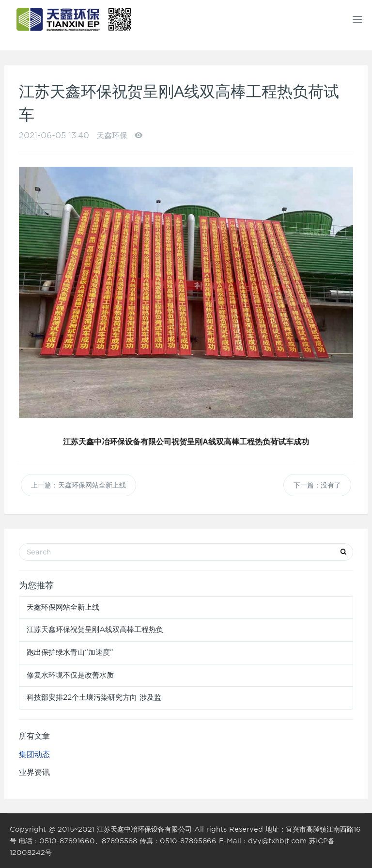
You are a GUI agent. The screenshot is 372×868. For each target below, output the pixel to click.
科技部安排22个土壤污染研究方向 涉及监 (94, 697)
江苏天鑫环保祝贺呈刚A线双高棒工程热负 (95, 630)
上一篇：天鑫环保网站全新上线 (78, 485)
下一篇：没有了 (317, 485)
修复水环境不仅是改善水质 (70, 675)
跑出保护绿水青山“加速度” (70, 652)
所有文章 (34, 736)
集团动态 (34, 754)
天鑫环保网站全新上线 (63, 607)
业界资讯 (34, 772)
